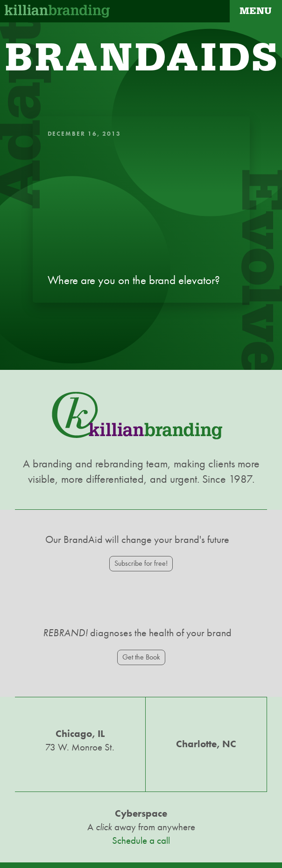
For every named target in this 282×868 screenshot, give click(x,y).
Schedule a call (141, 840)
